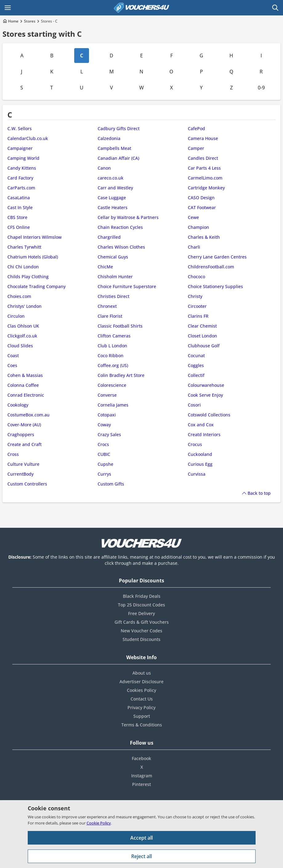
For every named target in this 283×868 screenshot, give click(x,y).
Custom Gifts (111, 484)
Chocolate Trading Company (36, 286)
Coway (104, 425)
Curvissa (197, 474)
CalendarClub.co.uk (28, 138)
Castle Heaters (113, 207)
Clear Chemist (202, 326)
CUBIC (104, 454)
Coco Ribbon (111, 355)
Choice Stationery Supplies (215, 286)
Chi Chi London (23, 267)
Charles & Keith (204, 237)
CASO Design (201, 198)
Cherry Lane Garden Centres (217, 257)
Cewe (193, 217)
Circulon (16, 316)
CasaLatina (19, 198)
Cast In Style (20, 207)
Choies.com (19, 296)
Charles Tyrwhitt (24, 247)
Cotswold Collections (209, 415)
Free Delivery (141, 613)
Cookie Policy (99, 823)
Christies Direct (113, 296)
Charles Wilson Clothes (121, 247)
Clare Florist (110, 316)
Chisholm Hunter (115, 277)
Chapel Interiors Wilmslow (34, 237)
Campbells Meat (114, 148)
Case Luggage (112, 198)
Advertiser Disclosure (141, 682)
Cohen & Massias (25, 375)
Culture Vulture (23, 464)
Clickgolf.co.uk (22, 336)
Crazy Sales (109, 434)
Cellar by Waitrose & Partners (128, 217)
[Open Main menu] (8, 8)
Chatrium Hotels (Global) (33, 257)
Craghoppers (21, 434)
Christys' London (24, 306)
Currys (104, 474)
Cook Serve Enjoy (205, 395)
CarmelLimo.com (205, 178)
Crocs (103, 444)
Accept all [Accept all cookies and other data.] (141, 838)
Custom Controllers (27, 484)
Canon (104, 168)
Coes (12, 365)
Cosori (194, 405)
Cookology (18, 405)
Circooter (197, 306)
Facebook (141, 758)
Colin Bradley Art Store (121, 375)
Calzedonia (109, 138)
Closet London (202, 336)
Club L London (112, 346)
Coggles (196, 365)
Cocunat (196, 355)
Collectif (196, 375)
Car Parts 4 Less (204, 168)
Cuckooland (200, 454)
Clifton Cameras (114, 336)
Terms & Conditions (142, 725)
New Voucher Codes (141, 631)
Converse (107, 395)
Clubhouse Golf (204, 346)
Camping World (23, 158)
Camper (196, 148)
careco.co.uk (111, 178)
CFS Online (19, 227)
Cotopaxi (107, 415)
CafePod (196, 128)
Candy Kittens (22, 168)
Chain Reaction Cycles (120, 227)
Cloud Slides (20, 346)
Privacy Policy (141, 707)
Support (142, 716)
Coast (13, 355)
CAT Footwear (202, 207)
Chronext (107, 306)
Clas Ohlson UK (23, 326)
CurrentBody (20, 474)
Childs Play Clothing (28, 277)
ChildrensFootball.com (211, 267)
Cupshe (105, 464)
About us (142, 673)
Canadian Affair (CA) (118, 158)
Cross (13, 454)
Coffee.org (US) (113, 365)
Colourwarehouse (206, 385)
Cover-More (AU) (24, 425)
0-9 (261, 88)
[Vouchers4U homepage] (142, 8)
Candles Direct (203, 158)
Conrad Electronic (26, 395)
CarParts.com (21, 188)
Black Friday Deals (142, 596)
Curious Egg (200, 464)
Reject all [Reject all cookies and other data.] (141, 856)
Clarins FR (198, 316)
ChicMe (105, 267)
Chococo (196, 277)
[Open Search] (275, 8)
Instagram (142, 776)
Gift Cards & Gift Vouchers (142, 622)
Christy (195, 296)
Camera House (203, 138)
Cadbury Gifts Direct (119, 128)
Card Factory (20, 178)
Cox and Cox (201, 425)
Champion (198, 227)
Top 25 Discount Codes (141, 605)
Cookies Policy (141, 690)
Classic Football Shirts (120, 326)
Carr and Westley (115, 188)
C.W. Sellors (20, 128)
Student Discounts (141, 639)
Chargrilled (109, 237)
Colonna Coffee (23, 385)
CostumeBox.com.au (28, 415)
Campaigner (20, 148)
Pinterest (141, 784)
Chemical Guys (113, 257)
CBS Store (17, 217)
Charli (194, 247)
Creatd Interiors (204, 434)
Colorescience (112, 385)
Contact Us (142, 699)
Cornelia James (113, 405)
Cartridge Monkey (206, 188)
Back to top (259, 493)
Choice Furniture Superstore (127, 286)
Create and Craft (24, 444)
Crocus (195, 444)
